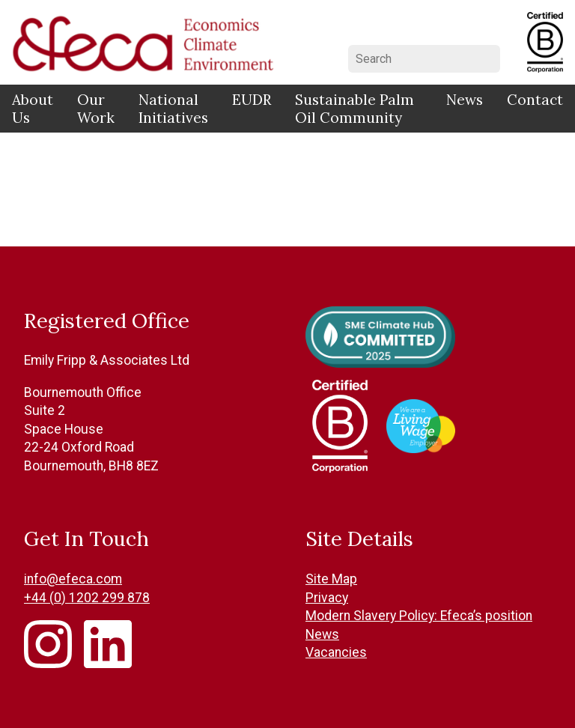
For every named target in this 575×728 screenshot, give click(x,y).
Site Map (331, 579)
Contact (535, 100)
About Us (33, 109)
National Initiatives (173, 109)
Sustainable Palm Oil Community (355, 109)
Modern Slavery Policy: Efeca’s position (419, 616)
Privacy (327, 598)
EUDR (252, 100)
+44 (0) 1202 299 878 (87, 598)
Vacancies (336, 652)
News (465, 100)
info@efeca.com (73, 579)
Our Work (96, 109)
